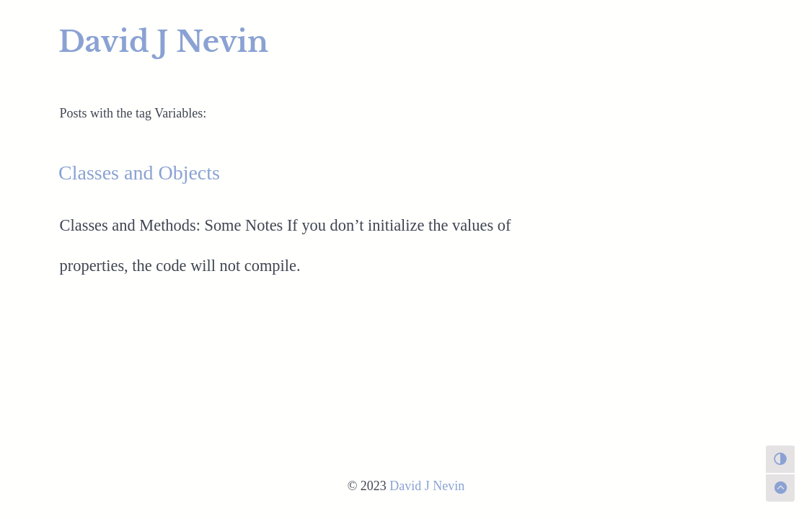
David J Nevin (163, 42)
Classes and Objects (139, 173)
